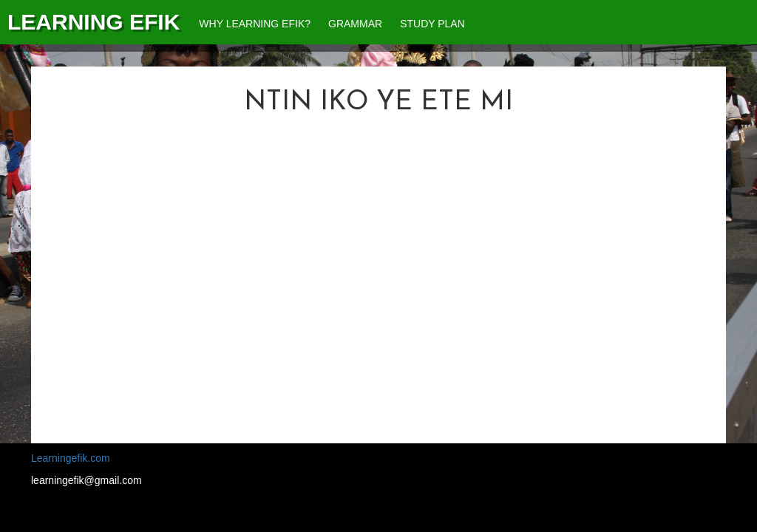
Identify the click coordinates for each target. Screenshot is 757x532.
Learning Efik (94, 22)
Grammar (355, 24)
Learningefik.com (71, 458)
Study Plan (432, 24)
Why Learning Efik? (255, 24)
